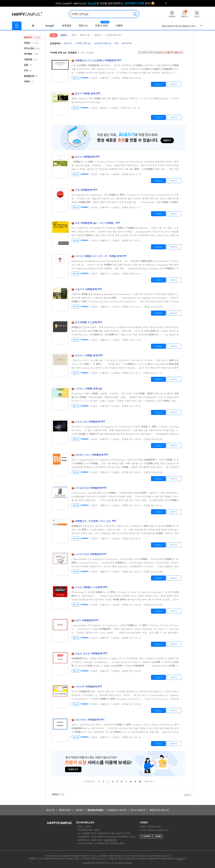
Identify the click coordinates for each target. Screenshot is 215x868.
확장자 (97, 35)
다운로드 (158, 84)
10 (140, 782)
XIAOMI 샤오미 (92, 455)
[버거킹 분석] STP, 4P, (101, 256)
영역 (74, 35)
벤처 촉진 (89, 322)
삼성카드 (68, 43)
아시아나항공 (91, 554)
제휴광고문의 (65, 810)
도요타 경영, (90, 422)
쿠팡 (86, 190)
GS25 (87, 620)
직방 (116, 43)
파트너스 (83, 26)
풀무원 (87, 157)
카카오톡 (89, 687)
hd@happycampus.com (158, 830)
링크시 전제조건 (138, 810)
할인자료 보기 (114, 35)
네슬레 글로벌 (91, 653)
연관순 (64, 35)
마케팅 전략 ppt (83, 43)
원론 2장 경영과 (98, 60)
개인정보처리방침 (95, 810)
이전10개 (89, 781)
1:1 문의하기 (146, 836)
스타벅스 (89, 389)
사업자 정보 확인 (110, 840)
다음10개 (150, 781)
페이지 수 (85, 35)
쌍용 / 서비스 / (98, 223)
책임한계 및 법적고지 (159, 810)
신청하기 (188, 795)
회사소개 (50, 810)
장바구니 (174, 84)
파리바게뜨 (127, 43)
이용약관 (79, 810)
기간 (53, 35)
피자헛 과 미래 (91, 587)
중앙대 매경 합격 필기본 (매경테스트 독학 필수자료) (180, 26)
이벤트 (119, 26)
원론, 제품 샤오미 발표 (96, 521)
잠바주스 (89, 355)
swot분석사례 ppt (103, 43)
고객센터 (158, 836)
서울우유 (89, 289)
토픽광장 (67, 26)
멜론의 (88, 93)
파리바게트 (90, 720)
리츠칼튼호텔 (91, 488)
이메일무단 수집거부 (117, 810)
